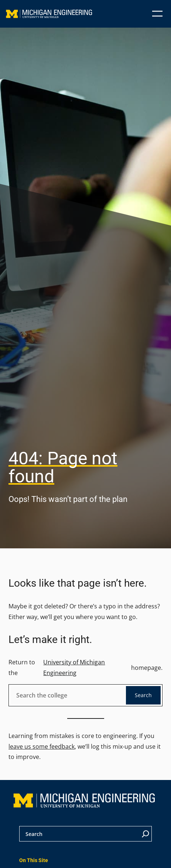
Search (143, 695)
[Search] (146, 834)
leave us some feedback (42, 746)
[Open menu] (157, 14)
